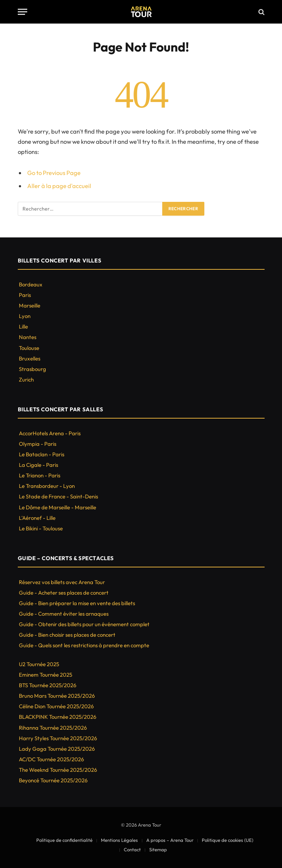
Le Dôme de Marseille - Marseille (58, 507)
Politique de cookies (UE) (228, 840)
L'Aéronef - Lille (37, 518)
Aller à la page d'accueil (59, 186)
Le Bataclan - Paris (42, 454)
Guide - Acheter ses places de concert (64, 593)
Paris (25, 295)
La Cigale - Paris (38, 465)
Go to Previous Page (54, 173)
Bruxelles (30, 358)
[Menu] (23, 12)
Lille (23, 327)
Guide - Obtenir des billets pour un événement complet (84, 624)
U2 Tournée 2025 (39, 664)
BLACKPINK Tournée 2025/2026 (58, 717)
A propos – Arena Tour (170, 840)
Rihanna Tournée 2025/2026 (53, 728)
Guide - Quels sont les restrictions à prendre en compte (84, 645)
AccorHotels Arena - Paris (50, 433)
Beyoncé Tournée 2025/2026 (53, 780)
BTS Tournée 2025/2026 (48, 685)
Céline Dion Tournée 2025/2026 (56, 706)
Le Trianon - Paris (40, 475)
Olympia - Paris (38, 444)
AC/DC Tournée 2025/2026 (51, 759)
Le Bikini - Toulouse (41, 528)
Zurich (26, 380)
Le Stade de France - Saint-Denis (58, 496)
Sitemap (158, 849)
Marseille (30, 305)
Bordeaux (31, 284)
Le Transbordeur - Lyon (47, 486)
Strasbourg (32, 369)
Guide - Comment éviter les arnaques (64, 614)
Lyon (25, 316)
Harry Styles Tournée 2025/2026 (58, 738)
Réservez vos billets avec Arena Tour (62, 582)
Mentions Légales (119, 840)
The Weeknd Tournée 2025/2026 (58, 770)
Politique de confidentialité (64, 840)
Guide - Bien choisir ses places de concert (67, 635)
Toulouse (29, 348)
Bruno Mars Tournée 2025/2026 (57, 696)
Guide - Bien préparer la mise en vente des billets (77, 603)
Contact (132, 849)
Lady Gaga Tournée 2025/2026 (57, 749)
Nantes (28, 337)
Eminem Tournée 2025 (46, 675)
